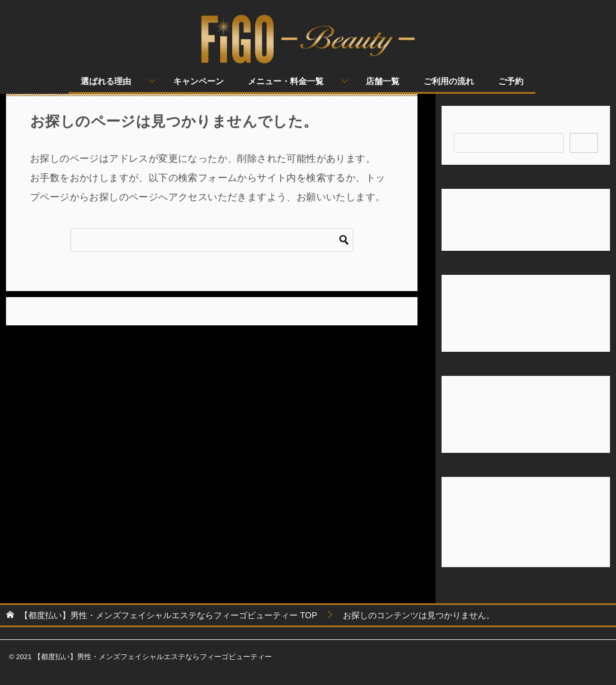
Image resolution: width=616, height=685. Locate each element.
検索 (462, 125)
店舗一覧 (383, 81)
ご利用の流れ (449, 81)
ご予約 (511, 81)
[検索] (212, 240)
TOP (168, 615)
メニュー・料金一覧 (286, 81)
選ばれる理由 (106, 81)
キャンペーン (199, 81)
